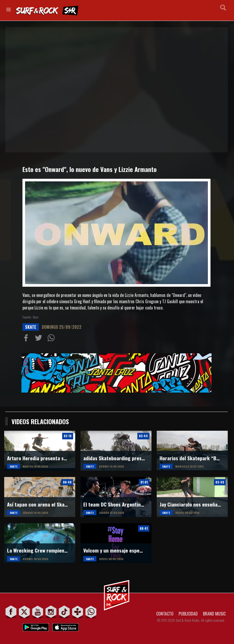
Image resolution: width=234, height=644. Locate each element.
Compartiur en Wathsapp (52, 339)
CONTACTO (165, 614)
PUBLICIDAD (188, 614)
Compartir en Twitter (40, 339)
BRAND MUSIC (214, 614)
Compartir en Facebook (27, 339)
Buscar (223, 10)
